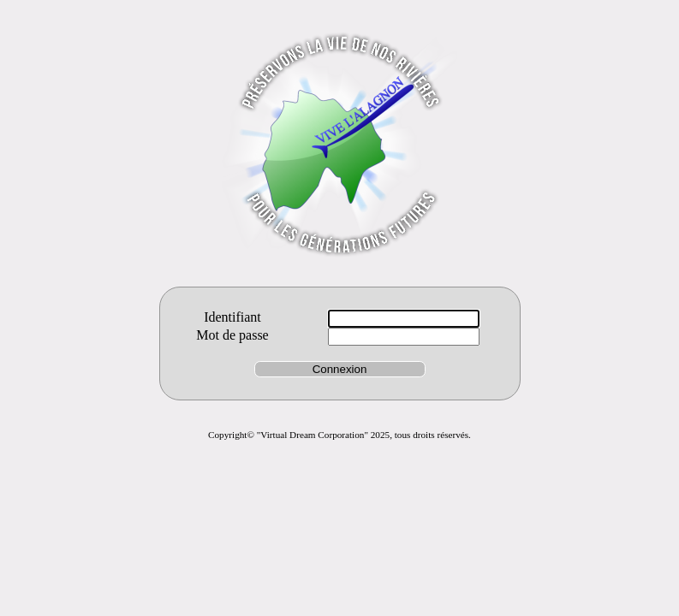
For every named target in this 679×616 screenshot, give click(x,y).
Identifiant (232, 317)
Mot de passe (232, 335)
